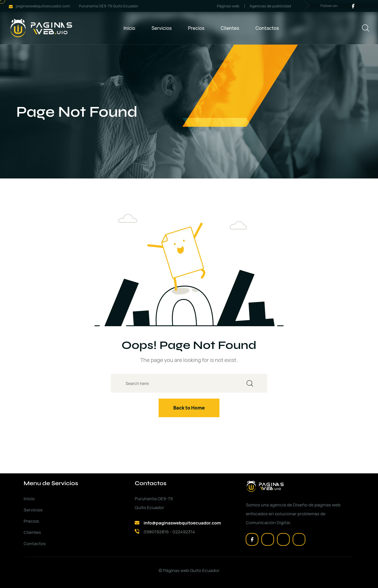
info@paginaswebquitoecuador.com (182, 523)
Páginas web (228, 6)
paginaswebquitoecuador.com (43, 6)
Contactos (267, 28)
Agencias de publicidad (270, 6)
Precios (196, 28)
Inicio (129, 28)
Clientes (230, 28)
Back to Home (189, 408)
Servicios (162, 28)
